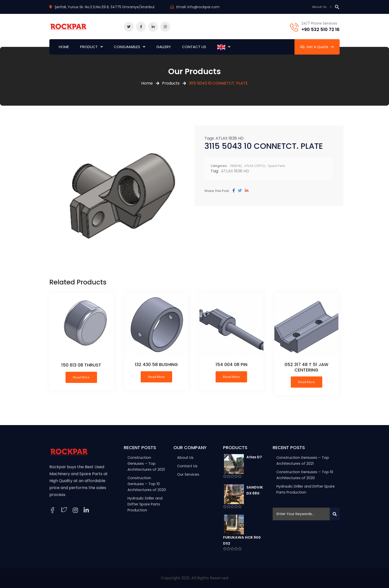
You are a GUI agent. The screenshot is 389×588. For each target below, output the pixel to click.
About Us (319, 7)
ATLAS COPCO (255, 166)
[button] (337, 7)
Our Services (188, 474)
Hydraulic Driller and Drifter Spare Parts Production (145, 504)
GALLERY (164, 47)
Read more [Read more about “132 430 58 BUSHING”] (156, 377)
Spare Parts (277, 166)
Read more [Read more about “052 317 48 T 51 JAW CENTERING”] (307, 382)
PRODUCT (89, 47)
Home (147, 83)
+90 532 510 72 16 (321, 29)
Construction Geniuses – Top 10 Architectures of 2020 (147, 484)
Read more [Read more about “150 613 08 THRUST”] (81, 377)
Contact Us (187, 466)
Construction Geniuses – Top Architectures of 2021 (146, 464)
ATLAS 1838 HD (230, 138)
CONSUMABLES (127, 47)
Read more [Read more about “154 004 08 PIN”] (231, 377)
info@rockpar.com (203, 7)
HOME (64, 47)
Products (171, 83)
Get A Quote (317, 47)
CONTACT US (194, 47)
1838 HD (236, 166)
